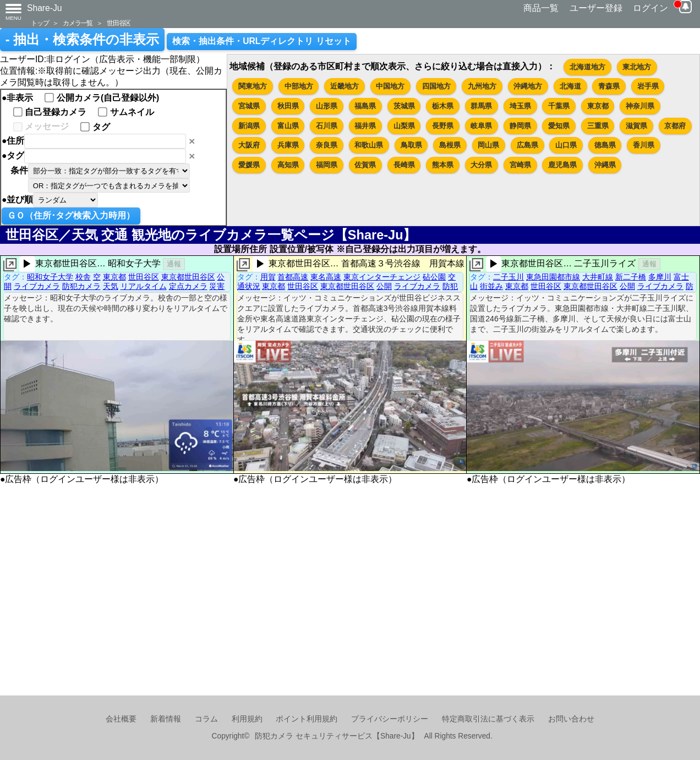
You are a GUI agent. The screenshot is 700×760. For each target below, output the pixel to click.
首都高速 (293, 277)
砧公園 (434, 277)
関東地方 (253, 86)
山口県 (566, 145)
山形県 (327, 106)
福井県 (365, 126)
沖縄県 (605, 165)
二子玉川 (508, 277)
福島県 (365, 106)
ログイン (650, 8)
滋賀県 (636, 126)
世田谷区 (119, 23)
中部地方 (299, 86)
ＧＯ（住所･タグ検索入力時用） (71, 215)
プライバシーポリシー (390, 719)
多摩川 (660, 277)
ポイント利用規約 (307, 719)
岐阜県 (481, 126)
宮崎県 (520, 165)
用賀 (268, 277)
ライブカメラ (37, 286)
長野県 (443, 126)
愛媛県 (249, 165)
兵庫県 (288, 145)
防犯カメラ (81, 286)
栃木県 (443, 106)
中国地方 (390, 86)
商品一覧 (541, 8)
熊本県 (443, 165)
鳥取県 (411, 145)
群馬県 (481, 106)
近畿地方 (344, 86)
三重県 (598, 126)
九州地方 (482, 86)
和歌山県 (369, 145)
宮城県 (249, 106)
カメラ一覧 (78, 23)
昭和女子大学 (50, 277)
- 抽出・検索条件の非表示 (82, 40)
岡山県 (488, 145)
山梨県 (404, 126)
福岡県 (327, 165)
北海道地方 (587, 67)
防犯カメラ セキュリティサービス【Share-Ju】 (337, 736)
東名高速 (326, 277)
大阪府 (249, 145)
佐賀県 (365, 165)
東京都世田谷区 (188, 277)
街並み (491, 286)
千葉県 (559, 106)
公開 (384, 286)
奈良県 (327, 145)
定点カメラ (188, 286)
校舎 (83, 277)
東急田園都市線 (553, 277)
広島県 (527, 145)
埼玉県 (520, 106)
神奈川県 (640, 106)
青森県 (609, 86)
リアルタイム (144, 286)
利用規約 (247, 719)
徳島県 (605, 145)
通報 (174, 264)
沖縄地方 (528, 86)
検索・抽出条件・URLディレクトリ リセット (262, 41)
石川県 (327, 126)
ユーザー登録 (596, 8)
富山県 (288, 126)
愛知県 (559, 126)
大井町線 (598, 277)
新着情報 (166, 719)
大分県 (481, 165)
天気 (111, 286)
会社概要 (121, 719)
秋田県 (288, 106)
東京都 (598, 106)
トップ (40, 23)
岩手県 (648, 86)
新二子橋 (631, 277)
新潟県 (249, 126)
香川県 (644, 145)
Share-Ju (45, 8)
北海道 (570, 86)
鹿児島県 (562, 165)
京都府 (675, 126)
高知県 (288, 165)
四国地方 (436, 86)
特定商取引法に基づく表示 (488, 719)
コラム (206, 719)
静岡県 (520, 126)
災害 (217, 286)
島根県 (450, 145)
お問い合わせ (571, 719)
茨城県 (404, 106)
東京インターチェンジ (382, 277)
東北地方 (637, 67)
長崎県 (404, 165)
